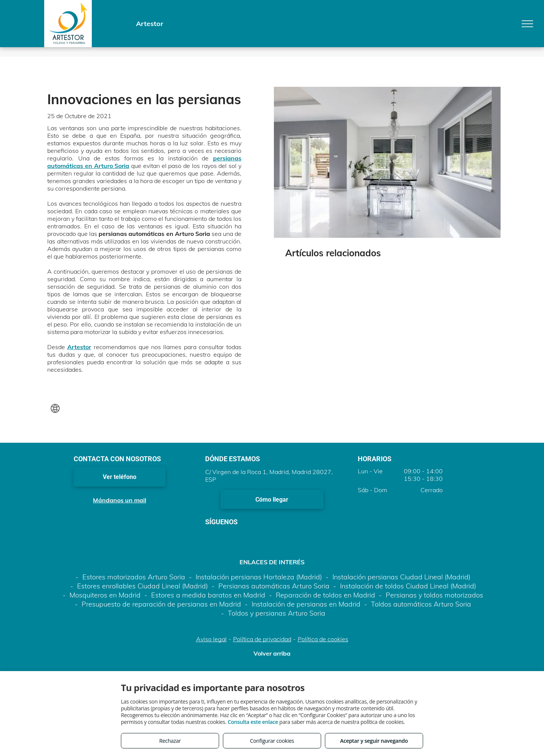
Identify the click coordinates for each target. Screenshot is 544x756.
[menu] (527, 24)
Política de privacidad (262, 639)
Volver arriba (272, 653)
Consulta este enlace (253, 722)
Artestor (79, 347)
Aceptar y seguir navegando (374, 741)
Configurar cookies (272, 741)
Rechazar (170, 741)
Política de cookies (323, 639)
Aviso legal (211, 639)
